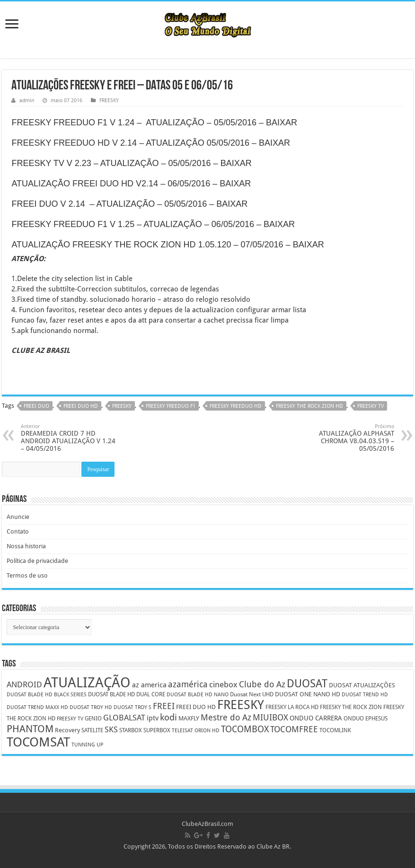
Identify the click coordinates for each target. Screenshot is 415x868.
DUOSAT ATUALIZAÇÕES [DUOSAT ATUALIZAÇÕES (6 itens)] (362, 685)
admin (27, 101)
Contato (18, 531)
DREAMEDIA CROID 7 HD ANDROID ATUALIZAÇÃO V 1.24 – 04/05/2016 (69, 438)
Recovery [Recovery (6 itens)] (67, 730)
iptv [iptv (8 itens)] (153, 718)
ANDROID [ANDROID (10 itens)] (24, 685)
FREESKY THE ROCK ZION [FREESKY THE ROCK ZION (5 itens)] (351, 707)
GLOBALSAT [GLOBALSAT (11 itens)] (124, 718)
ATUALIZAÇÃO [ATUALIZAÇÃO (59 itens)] (87, 683)
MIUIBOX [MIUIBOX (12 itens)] (270, 717)
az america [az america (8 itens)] (149, 685)
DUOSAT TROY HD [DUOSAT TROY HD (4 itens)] (91, 707)
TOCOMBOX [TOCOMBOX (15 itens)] (245, 729)
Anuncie (18, 517)
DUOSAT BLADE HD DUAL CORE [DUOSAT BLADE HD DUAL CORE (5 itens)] (127, 694)
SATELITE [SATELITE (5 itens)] (92, 730)
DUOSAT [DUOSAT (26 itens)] (307, 684)
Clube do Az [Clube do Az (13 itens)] (262, 684)
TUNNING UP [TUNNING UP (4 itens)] (87, 745)
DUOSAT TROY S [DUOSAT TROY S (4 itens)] (132, 707)
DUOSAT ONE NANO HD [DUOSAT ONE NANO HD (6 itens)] (308, 694)
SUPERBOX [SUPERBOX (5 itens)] (157, 730)
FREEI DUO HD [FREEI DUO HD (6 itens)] (196, 707)
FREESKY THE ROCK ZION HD (309, 406)
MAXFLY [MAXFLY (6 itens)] (189, 718)
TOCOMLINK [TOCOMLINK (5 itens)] (335, 730)
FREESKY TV (371, 406)
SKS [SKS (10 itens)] (111, 730)
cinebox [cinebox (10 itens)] (223, 685)
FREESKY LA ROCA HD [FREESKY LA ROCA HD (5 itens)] (292, 707)
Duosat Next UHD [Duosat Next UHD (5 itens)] (252, 694)
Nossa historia (26, 546)
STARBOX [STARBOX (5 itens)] (131, 730)
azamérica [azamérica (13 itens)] (188, 684)
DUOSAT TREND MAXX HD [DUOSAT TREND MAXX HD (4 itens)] (37, 707)
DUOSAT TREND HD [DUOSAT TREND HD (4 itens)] (365, 695)
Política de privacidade (37, 561)
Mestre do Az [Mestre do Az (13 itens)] (226, 717)
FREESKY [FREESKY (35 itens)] (241, 705)
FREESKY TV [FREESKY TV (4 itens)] (70, 719)
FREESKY (109, 101)
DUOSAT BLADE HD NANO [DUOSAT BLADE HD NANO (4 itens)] (198, 695)
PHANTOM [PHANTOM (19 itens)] (30, 729)
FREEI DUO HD (81, 406)
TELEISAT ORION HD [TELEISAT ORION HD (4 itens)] (196, 731)
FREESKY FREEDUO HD (236, 406)
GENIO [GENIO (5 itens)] (93, 719)
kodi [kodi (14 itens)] (168, 717)
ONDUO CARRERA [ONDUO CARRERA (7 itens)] (316, 718)
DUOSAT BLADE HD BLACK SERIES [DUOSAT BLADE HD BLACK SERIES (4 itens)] (47, 695)
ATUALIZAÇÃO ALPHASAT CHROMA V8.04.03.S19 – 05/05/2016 (346, 438)
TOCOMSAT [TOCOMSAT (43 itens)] (38, 742)
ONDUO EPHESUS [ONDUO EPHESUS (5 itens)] (366, 719)
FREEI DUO (36, 406)
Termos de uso (27, 575)
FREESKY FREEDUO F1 (171, 406)
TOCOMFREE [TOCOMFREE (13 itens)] (294, 729)
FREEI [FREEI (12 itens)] (164, 706)
